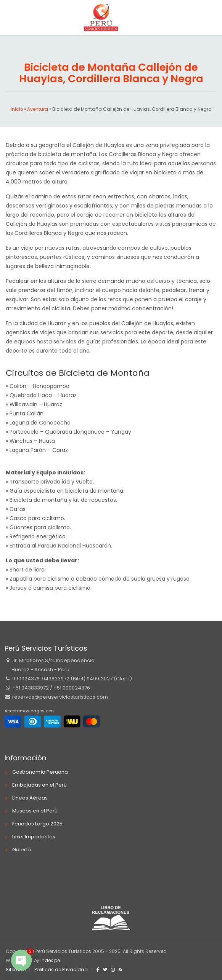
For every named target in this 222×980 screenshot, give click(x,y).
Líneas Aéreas (30, 798)
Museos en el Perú (35, 811)
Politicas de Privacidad (61, 970)
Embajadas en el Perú (39, 785)
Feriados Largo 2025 (37, 824)
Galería (22, 850)
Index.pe (50, 960)
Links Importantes (34, 837)
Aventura (38, 109)
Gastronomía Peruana (40, 772)
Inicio (17, 109)
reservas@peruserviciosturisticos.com (60, 697)
